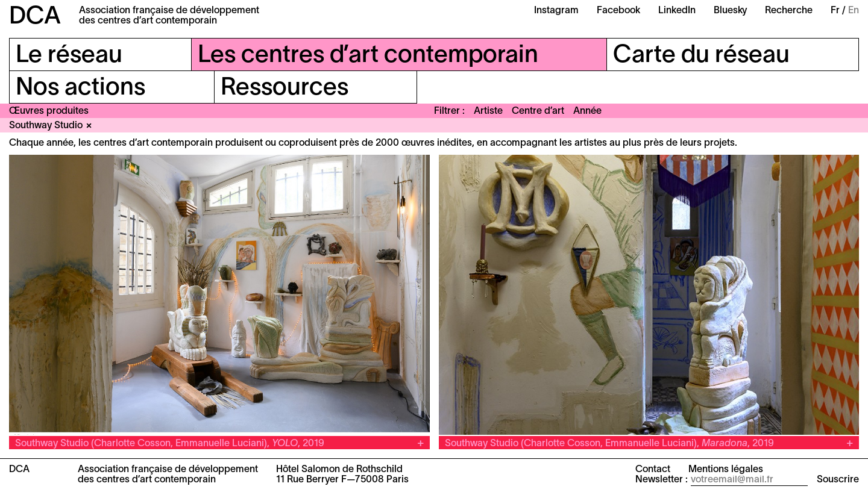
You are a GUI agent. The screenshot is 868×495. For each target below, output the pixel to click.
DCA (35, 17)
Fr (835, 11)
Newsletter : (662, 480)
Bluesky (730, 11)
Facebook (618, 11)
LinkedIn (677, 11)
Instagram (556, 11)
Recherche (789, 11)
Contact (653, 470)
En (854, 11)
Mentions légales (726, 470)
